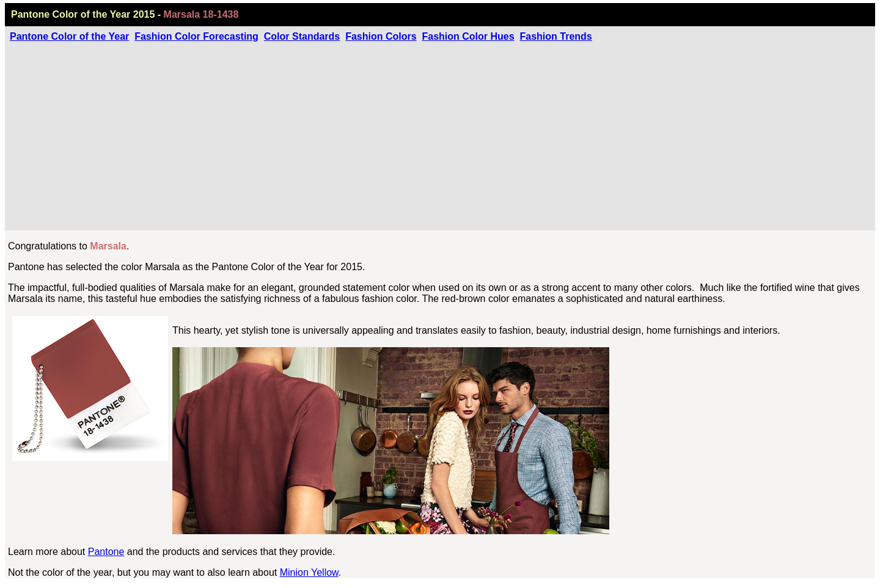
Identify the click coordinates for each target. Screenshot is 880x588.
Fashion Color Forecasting (196, 36)
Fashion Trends (555, 36)
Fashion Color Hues (468, 36)
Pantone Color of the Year (69, 36)
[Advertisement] (440, 134)
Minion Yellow (309, 572)
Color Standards (302, 36)
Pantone (106, 552)
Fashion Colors (381, 36)
